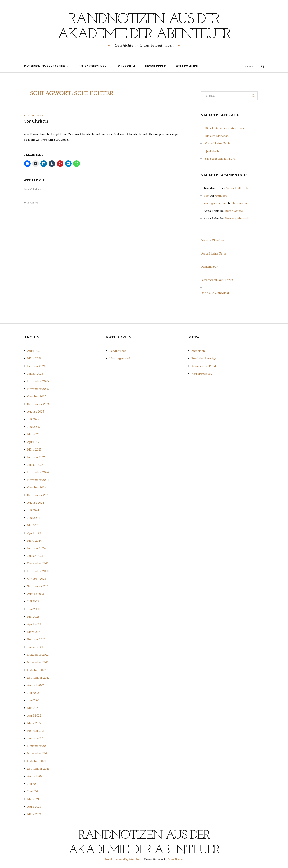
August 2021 (35, 776)
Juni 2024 (34, 518)
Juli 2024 (33, 510)
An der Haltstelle (237, 188)
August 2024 (36, 502)
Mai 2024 (33, 525)
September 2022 (38, 677)
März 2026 (34, 358)
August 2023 (36, 594)
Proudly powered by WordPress (123, 859)
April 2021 (34, 806)
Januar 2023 (35, 647)
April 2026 (34, 350)
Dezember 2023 (38, 563)
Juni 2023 (33, 609)
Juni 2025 (34, 426)
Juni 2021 (33, 791)
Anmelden (198, 350)
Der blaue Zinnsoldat (215, 293)
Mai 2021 (33, 799)
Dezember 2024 (38, 472)
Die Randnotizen (92, 66)
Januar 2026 (35, 373)
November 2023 (38, 571)
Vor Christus (36, 121)
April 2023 (34, 624)
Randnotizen (34, 115)
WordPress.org (202, 373)
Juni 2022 (33, 700)
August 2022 (36, 685)
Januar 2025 (35, 464)
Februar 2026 (36, 366)
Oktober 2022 (37, 670)
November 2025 (38, 388)
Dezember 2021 (38, 745)
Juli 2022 (33, 692)
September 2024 (38, 495)
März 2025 (34, 449)
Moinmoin (221, 195)
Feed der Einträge (204, 358)
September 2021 (38, 768)
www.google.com (216, 203)
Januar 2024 (35, 556)
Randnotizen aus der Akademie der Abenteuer (144, 27)
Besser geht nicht (238, 218)
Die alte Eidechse (217, 135)
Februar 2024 (36, 548)
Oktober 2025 (37, 396)
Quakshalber (213, 151)
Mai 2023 (33, 616)
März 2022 (34, 723)
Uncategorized (120, 358)
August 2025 (36, 411)
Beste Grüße (234, 211)
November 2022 (38, 662)
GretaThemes (176, 859)
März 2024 (34, 540)
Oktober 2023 (37, 578)
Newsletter (155, 66)
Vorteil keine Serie (218, 143)
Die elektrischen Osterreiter (225, 128)
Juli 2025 (33, 419)
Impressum (126, 66)
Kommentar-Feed (204, 366)
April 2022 (34, 715)
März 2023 (34, 632)
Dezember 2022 (38, 654)
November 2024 (38, 480)
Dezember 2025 (38, 381)
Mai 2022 (33, 707)
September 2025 (38, 404)
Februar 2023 (36, 639)
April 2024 (34, 533)
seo (206, 195)
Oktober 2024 (37, 487)
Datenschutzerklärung (45, 66)
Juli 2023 (33, 601)
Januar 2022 (35, 738)
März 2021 (34, 814)
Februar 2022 (36, 730)
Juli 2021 (33, 783)
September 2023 (38, 586)
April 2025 (34, 442)
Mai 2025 (33, 434)
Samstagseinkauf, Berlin (221, 158)
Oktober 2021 (37, 761)
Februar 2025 (36, 457)
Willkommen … (188, 66)
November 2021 (38, 753)
